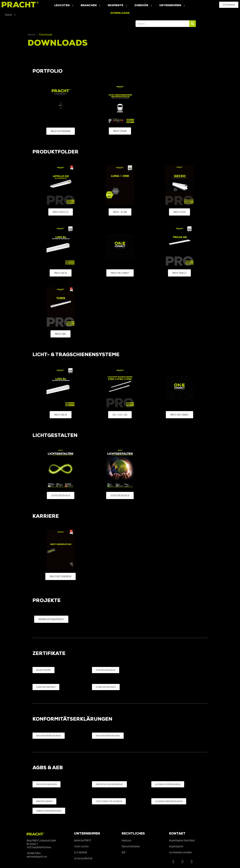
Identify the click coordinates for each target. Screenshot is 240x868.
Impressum (126, 840)
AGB (123, 852)
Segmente (118, 6)
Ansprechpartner (176, 846)
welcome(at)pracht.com (37, 857)
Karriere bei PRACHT (83, 840)
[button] (229, 5)
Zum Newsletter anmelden (180, 852)
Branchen (91, 6)
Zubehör (143, 6)
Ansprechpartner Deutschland (182, 840)
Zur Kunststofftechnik (83, 858)
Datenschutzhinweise (131, 846)
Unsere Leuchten (81, 846)
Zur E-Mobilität (81, 852)
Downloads (120, 13)
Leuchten (64, 6)
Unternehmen (172, 6)
